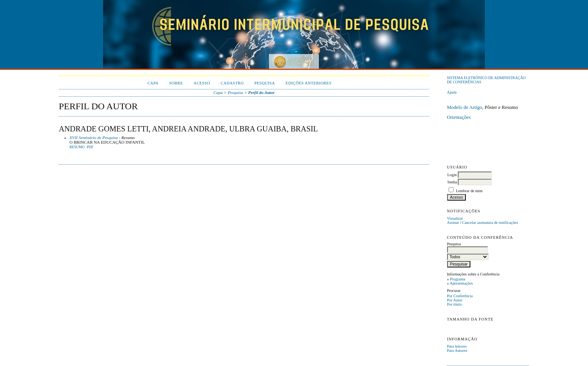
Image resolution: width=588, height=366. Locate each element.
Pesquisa (265, 83)
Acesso (202, 83)
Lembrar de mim (469, 191)
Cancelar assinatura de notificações (490, 223)
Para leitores (457, 346)
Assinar (453, 223)
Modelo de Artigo (464, 107)
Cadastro (232, 83)
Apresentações (461, 283)
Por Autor (455, 300)
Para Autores (457, 351)
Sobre (176, 83)
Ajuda (451, 92)
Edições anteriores (309, 83)
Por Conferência (460, 296)
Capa (153, 83)
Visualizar (455, 218)
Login (452, 175)
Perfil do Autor (261, 92)
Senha (452, 182)
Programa (457, 279)
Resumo (77, 147)
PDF (90, 147)
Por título (454, 304)
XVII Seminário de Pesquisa (94, 138)
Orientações (459, 117)
